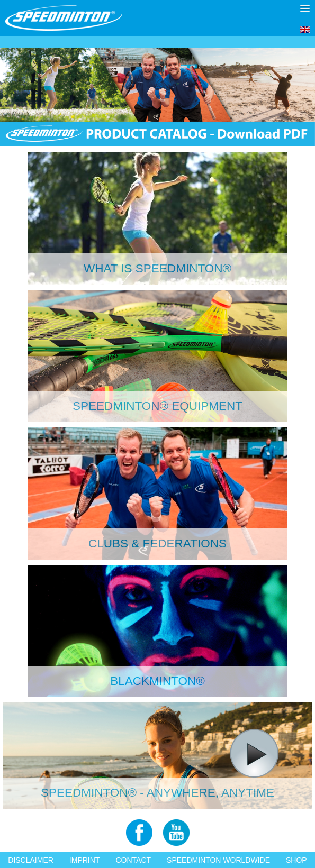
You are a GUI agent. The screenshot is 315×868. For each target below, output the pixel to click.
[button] (305, 8)
